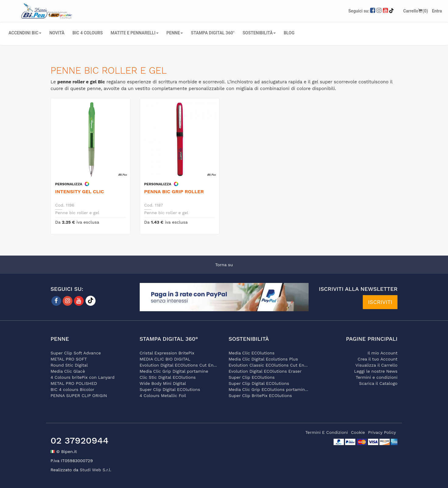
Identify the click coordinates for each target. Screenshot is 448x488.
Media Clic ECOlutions (252, 353)
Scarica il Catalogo (378, 383)
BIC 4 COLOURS (88, 33)
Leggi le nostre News (376, 371)
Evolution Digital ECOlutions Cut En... (178, 365)
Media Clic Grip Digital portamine (174, 371)
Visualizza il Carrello (376, 365)
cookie (358, 432)
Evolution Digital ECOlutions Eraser (265, 371)
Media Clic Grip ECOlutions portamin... (268, 389)
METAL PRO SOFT (69, 359)
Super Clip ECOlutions (252, 377)
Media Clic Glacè (68, 371)
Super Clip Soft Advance (76, 353)
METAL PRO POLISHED (74, 383)
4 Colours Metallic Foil (163, 396)
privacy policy (382, 432)
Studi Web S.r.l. (96, 470)
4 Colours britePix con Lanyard (82, 377)
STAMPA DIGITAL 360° (213, 33)
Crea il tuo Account (378, 359)
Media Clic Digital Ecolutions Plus (263, 359)
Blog (289, 33)
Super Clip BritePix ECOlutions (260, 396)
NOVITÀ (57, 33)
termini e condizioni (327, 432)
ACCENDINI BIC (25, 33)
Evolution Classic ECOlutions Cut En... (268, 365)
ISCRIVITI (380, 302)
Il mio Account (382, 353)
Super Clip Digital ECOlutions (170, 389)
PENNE (175, 33)
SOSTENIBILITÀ (259, 33)
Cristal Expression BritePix (167, 353)
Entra (437, 11)
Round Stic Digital (69, 365)
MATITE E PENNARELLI (135, 33)
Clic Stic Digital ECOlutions (168, 377)
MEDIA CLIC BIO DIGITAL (165, 359)
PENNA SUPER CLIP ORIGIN (79, 396)
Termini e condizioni (377, 377)
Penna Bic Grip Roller (174, 192)
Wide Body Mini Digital (163, 383)
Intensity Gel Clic (80, 192)
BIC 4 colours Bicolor (72, 389)
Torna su (224, 265)
